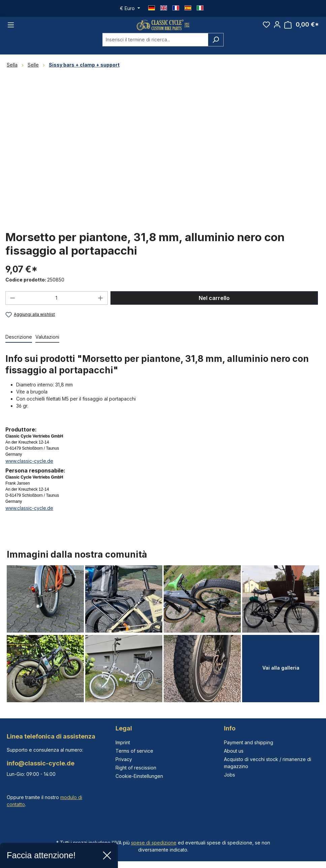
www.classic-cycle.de (29, 471)
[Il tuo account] (277, 30)
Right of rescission (136, 768)
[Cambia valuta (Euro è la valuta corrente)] (130, 8)
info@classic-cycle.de (41, 763)
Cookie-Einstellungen (139, 776)
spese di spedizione (154, 843)
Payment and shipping (249, 742)
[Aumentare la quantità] (101, 308)
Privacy (124, 759)
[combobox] (155, 49)
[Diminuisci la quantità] (12, 308)
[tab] (19, 347)
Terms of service (134, 751)
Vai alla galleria (281, 668)
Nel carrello (214, 308)
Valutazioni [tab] (47, 347)
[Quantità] (57, 308)
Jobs (230, 775)
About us (234, 751)
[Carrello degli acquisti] (302, 30)
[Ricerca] (216, 49)
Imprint (123, 742)
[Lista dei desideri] (266, 30)
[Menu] (11, 30)
